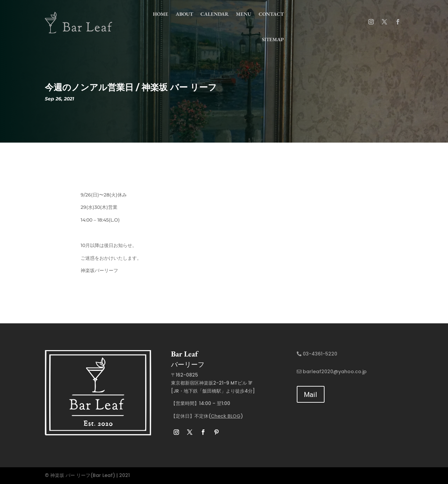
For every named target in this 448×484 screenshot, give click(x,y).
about (184, 14)
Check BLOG (226, 416)
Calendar (214, 14)
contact (271, 14)
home (161, 14)
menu (244, 14)
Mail (311, 394)
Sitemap (273, 39)
